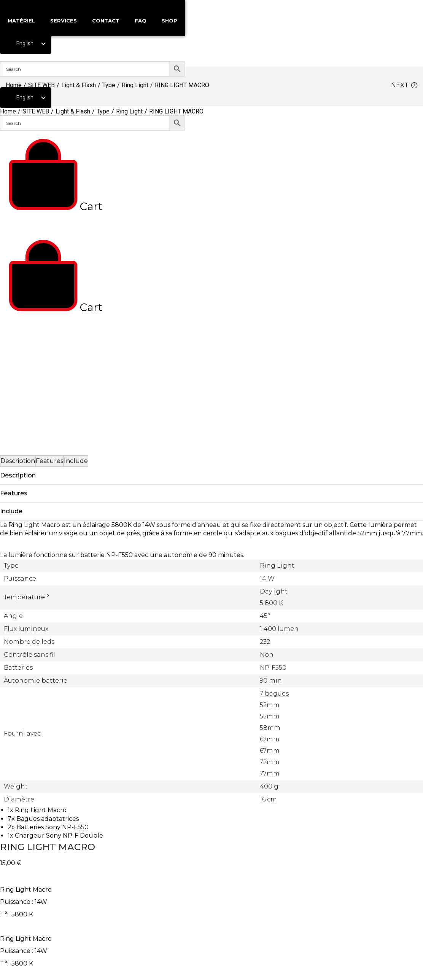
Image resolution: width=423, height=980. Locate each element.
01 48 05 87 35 (212, 899)
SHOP (169, 21)
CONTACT (106, 21)
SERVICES (64, 21)
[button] (7, 694)
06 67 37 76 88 (212, 886)
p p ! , (211, 928)
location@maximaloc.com (212, 912)
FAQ (141, 21)
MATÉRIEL (21, 21)
